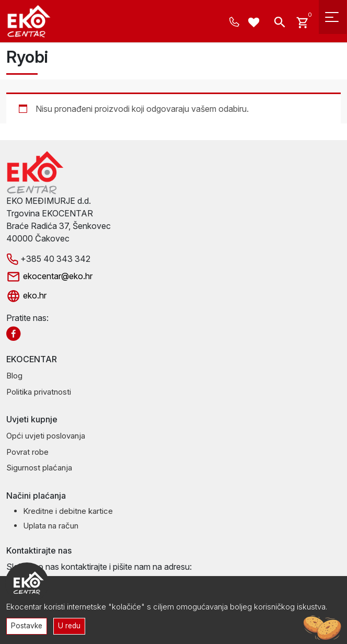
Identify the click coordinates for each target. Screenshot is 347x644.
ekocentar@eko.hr (49, 276)
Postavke (27, 626)
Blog (14, 376)
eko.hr (26, 295)
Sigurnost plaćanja (39, 468)
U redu (69, 626)
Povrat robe (27, 452)
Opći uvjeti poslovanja (46, 436)
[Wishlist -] (255, 24)
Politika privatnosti (39, 392)
